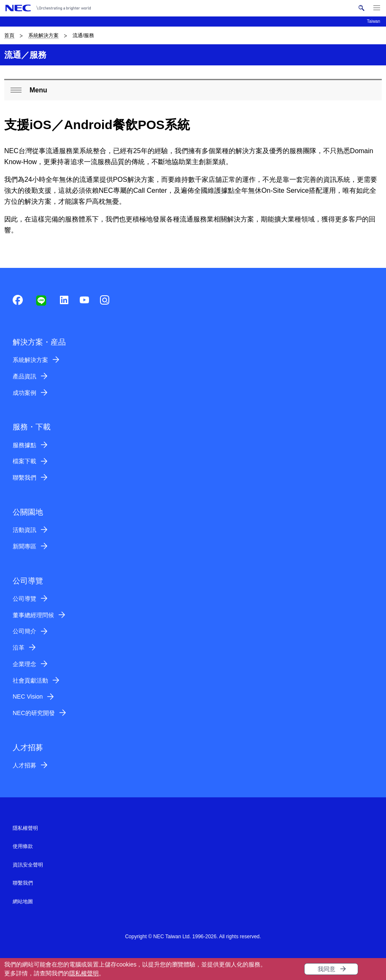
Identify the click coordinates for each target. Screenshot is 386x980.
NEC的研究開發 (34, 713)
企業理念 (24, 664)
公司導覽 (24, 599)
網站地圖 (23, 902)
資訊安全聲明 (28, 865)
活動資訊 (24, 530)
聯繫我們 (24, 478)
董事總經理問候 (33, 615)
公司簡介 (24, 631)
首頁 (9, 35)
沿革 (19, 648)
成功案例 (24, 393)
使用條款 (23, 846)
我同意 (327, 969)
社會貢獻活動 (30, 680)
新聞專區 (24, 546)
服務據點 (24, 445)
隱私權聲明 (84, 973)
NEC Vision (28, 697)
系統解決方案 (43, 35)
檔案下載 (24, 461)
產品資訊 (24, 376)
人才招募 (24, 765)
